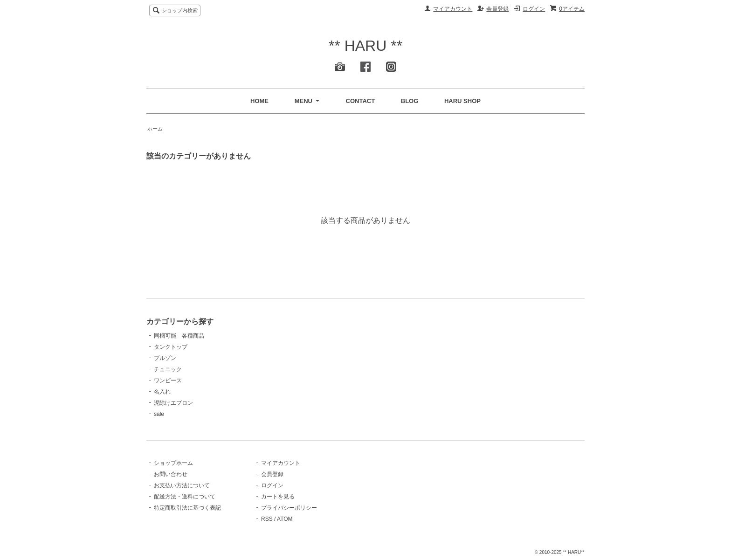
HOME (259, 101)
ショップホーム (173, 463)
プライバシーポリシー (289, 508)
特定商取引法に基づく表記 (187, 508)
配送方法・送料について (185, 497)
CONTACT (361, 101)
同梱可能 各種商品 (179, 336)
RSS (267, 519)
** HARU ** (365, 46)
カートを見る (278, 497)
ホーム (155, 129)
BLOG (410, 101)
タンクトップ (171, 347)
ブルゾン (165, 358)
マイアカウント (453, 9)
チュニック (168, 369)
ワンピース (168, 380)
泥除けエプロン (173, 403)
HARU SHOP (462, 101)
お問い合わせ (171, 474)
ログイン (534, 9)
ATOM (285, 519)
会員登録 (497, 9)
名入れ (162, 392)
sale (159, 414)
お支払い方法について (182, 485)
